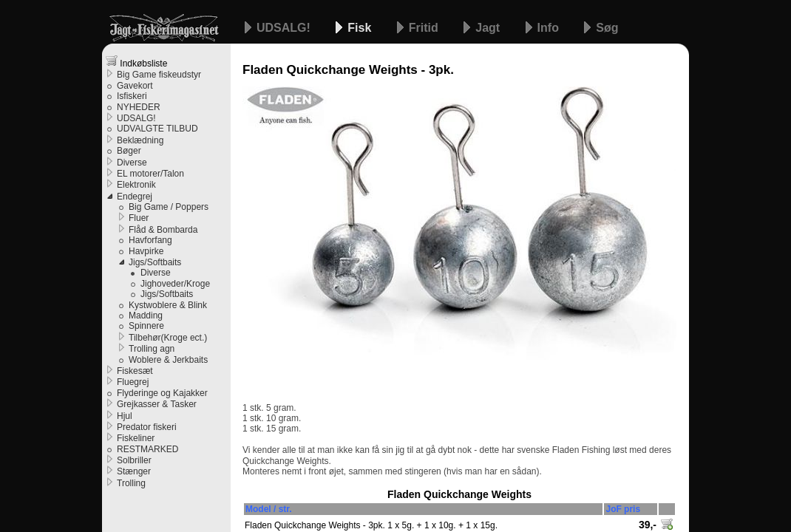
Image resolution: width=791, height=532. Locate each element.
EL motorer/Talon (150, 174)
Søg (607, 28)
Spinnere (146, 326)
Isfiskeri (132, 96)
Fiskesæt (135, 371)
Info (550, 28)
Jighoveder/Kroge (175, 284)
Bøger (129, 151)
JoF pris (623, 509)
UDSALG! (285, 28)
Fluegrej (133, 382)
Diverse (132, 163)
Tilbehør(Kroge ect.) (168, 338)
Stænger (134, 471)
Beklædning (140, 140)
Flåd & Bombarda (163, 230)
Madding (146, 316)
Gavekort (135, 86)
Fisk (361, 28)
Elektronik (136, 185)
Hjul (125, 416)
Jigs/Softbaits (155, 262)
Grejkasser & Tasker (157, 404)
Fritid (425, 28)
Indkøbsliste (136, 62)
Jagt (489, 28)
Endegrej (135, 197)
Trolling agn (152, 349)
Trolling (131, 483)
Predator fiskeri (147, 427)
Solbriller (134, 460)
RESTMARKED (147, 449)
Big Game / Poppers (169, 207)
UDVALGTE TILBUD (157, 129)
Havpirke (146, 251)
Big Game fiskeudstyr (159, 75)
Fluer (139, 218)
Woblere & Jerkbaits (168, 360)
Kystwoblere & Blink (168, 305)
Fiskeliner (136, 438)
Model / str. (269, 509)
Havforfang (150, 240)
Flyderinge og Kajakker (162, 393)
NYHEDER (139, 107)
